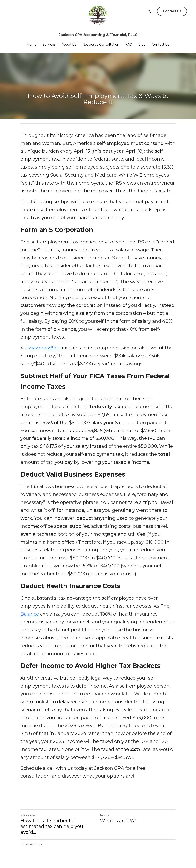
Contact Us (172, 11)
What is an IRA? (118, 820)
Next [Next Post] (105, 815)
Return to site (31, 844)
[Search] (149, 12)
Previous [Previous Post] (28, 815)
